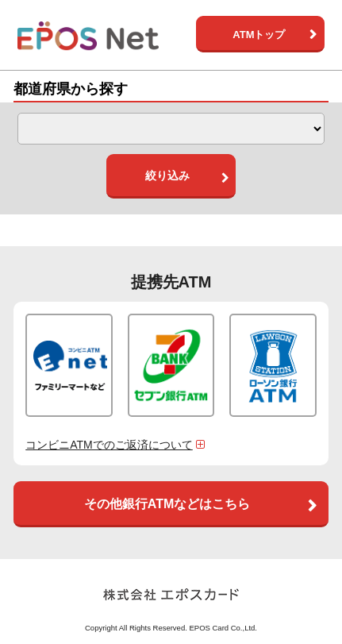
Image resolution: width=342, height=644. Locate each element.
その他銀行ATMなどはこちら (167, 504)
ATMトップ (259, 35)
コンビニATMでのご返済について (117, 445)
